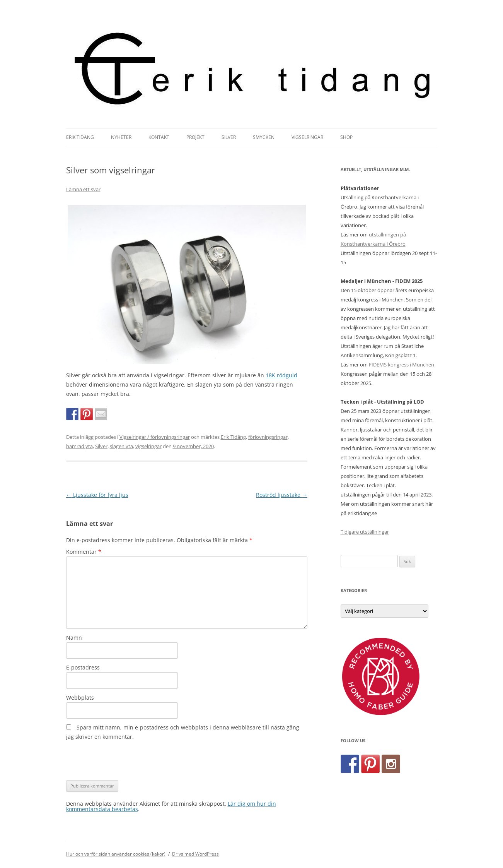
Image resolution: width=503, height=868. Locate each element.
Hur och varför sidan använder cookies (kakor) (116, 854)
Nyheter (121, 137)
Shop (346, 137)
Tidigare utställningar (365, 532)
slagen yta (121, 446)
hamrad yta (79, 446)
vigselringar (148, 446)
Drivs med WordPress (195, 854)
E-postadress (83, 667)
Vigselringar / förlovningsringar (155, 437)
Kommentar (84, 552)
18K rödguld (281, 375)
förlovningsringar (268, 437)
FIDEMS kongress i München (402, 365)
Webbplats (80, 698)
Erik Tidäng (80, 137)
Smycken (264, 137)
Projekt (195, 137)
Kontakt (159, 137)
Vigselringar (307, 137)
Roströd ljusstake (282, 495)
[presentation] (125, 761)
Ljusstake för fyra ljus (97, 495)
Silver (229, 137)
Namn (74, 638)
